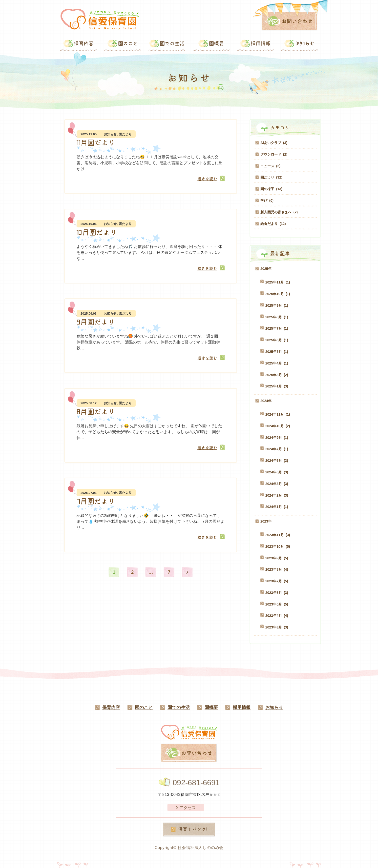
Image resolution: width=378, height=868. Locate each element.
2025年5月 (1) (277, 352)
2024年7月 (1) (277, 449)
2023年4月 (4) (277, 616)
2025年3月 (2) (277, 375)
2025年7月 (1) (277, 328)
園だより (125, 134)
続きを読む (207, 179)
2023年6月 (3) (277, 593)
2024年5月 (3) (277, 472)
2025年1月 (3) (277, 386)
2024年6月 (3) (277, 461)
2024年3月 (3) (277, 484)
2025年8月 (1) (277, 317)
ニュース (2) (270, 166)
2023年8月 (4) (277, 569)
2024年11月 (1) (278, 414)
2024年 (266, 401)
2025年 (266, 269)
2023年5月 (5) (277, 604)
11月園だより (96, 143)
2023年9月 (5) (277, 558)
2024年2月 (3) (277, 495)
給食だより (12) (273, 224)
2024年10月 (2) (278, 426)
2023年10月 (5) (278, 546)
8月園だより (96, 412)
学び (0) (267, 201)
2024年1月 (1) (277, 507)
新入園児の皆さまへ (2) (279, 212)
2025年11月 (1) (278, 282)
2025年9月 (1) (277, 305)
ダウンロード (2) (274, 154)
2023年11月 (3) (278, 535)
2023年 (266, 521)
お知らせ (110, 134)
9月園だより (96, 322)
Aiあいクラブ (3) (274, 143)
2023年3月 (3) (277, 627)
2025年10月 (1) (278, 294)
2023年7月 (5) (277, 581)
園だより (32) (271, 177)
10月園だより (97, 232)
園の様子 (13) (271, 189)
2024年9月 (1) (277, 438)
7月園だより (96, 501)
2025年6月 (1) (277, 340)
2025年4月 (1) (277, 363)
